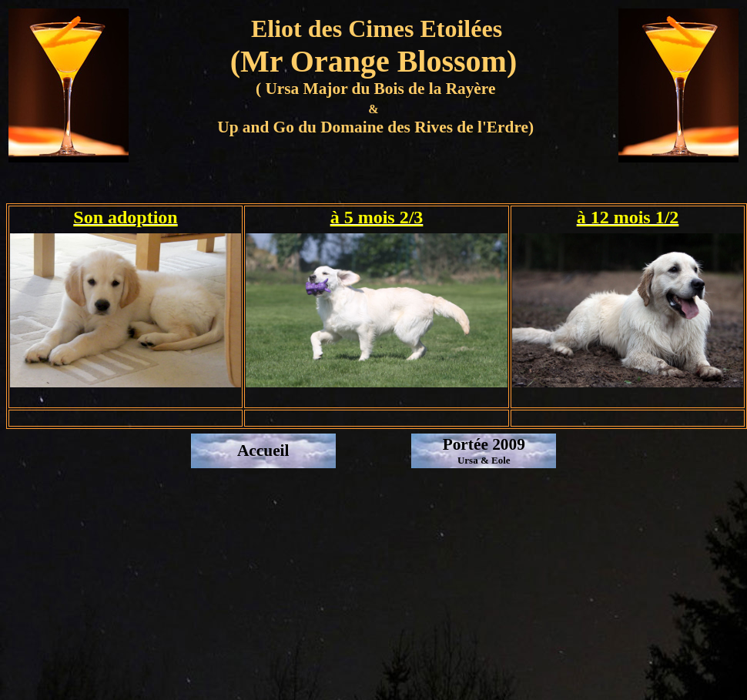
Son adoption (125, 217)
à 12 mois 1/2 (628, 217)
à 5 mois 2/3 (377, 217)
